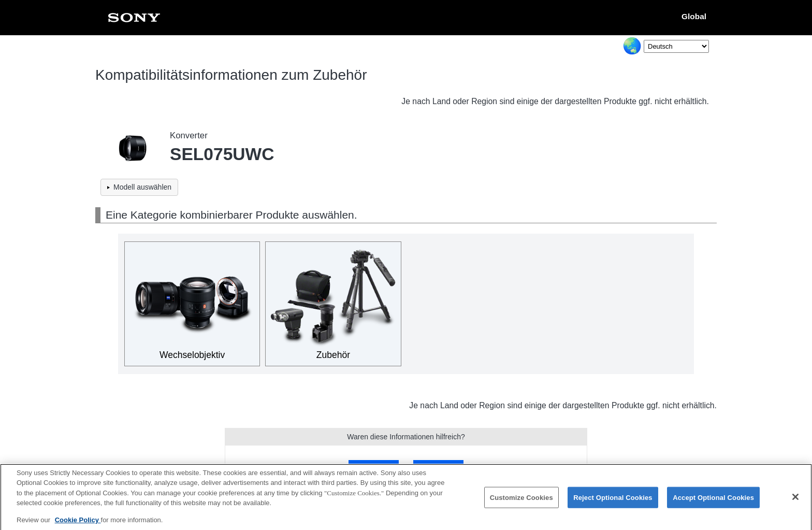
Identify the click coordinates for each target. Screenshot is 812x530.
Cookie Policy (78, 525)
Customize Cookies (521, 502)
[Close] (795, 502)
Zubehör (333, 355)
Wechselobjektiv (192, 355)
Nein (438, 467)
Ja (374, 467)
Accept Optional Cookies (713, 502)
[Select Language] (676, 46)
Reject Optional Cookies (613, 502)
